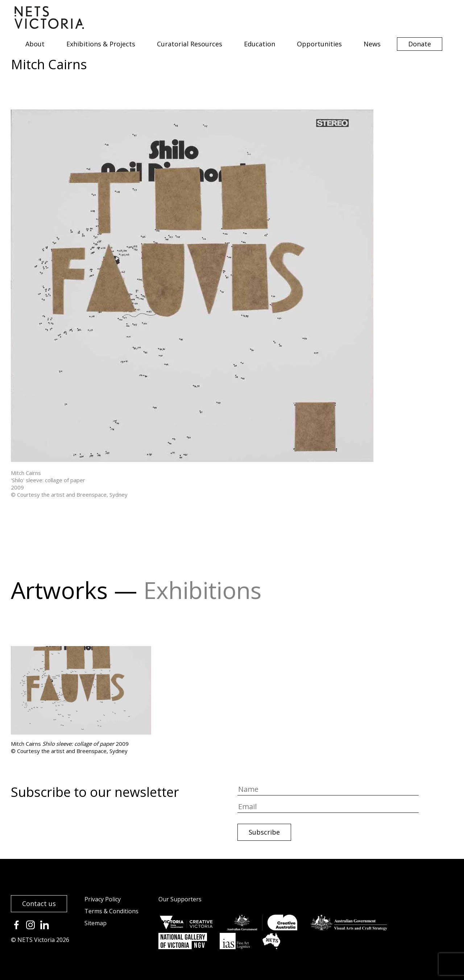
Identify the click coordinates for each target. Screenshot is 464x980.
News (372, 44)
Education (260, 44)
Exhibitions (202, 590)
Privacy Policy (103, 899)
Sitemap (96, 923)
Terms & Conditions (111, 911)
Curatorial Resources (190, 44)
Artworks (59, 590)
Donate (420, 44)
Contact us (39, 903)
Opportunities (319, 44)
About (35, 44)
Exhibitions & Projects (101, 44)
